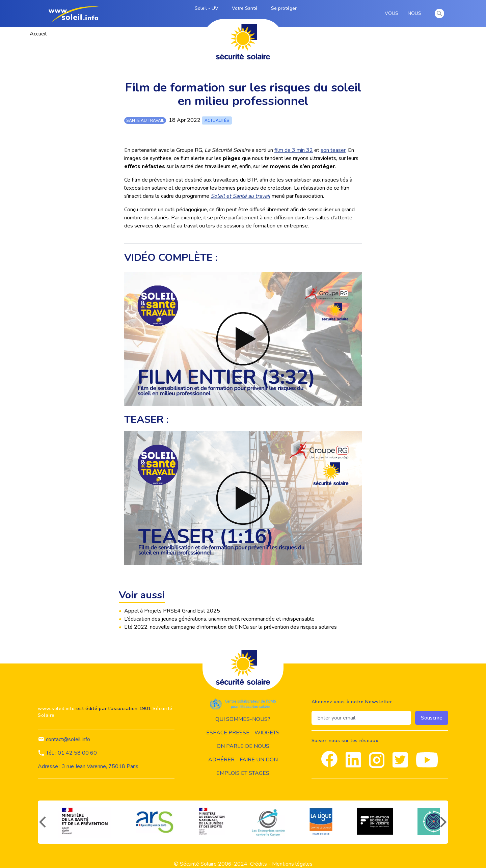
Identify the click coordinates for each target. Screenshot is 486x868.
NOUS (416, 13)
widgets (267, 733)
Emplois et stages (243, 773)
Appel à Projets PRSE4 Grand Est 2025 (172, 611)
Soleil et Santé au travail (240, 196)
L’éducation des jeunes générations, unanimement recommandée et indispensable (219, 619)
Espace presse (228, 733)
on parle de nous (243, 746)
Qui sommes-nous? (243, 719)
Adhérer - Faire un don (243, 760)
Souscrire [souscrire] (432, 718)
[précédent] (42, 822)
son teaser (333, 150)
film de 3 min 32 (294, 150)
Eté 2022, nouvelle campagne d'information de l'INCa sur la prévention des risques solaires (231, 627)
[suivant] (444, 822)
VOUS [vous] (393, 13)
